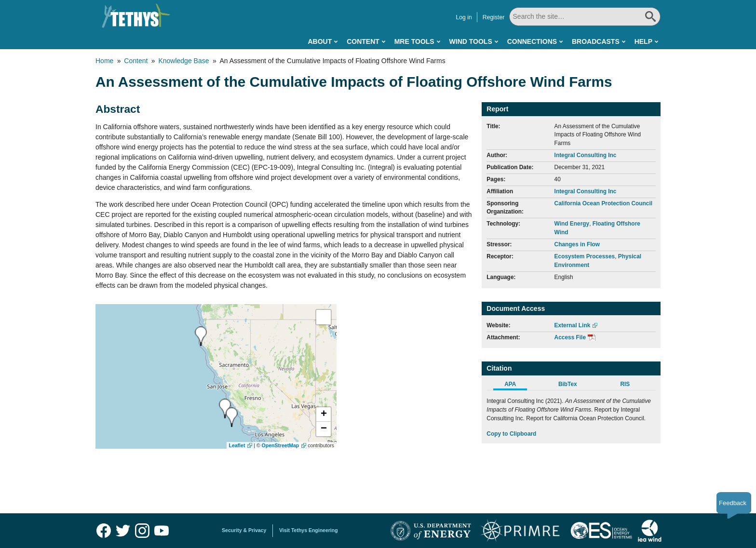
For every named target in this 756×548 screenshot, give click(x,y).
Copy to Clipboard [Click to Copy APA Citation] (511, 434)
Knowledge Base (183, 61)
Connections (532, 41)
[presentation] (232, 417)
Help (643, 41)
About (320, 41)
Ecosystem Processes (585, 256)
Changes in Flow (577, 244)
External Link (573, 325)
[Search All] (585, 17)
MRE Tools (414, 41)
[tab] (515, 386)
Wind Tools (471, 41)
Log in (464, 17)
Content (363, 41)
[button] (324, 414)
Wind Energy (572, 224)
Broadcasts (596, 41)
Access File (570, 337)
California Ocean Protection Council (604, 203)
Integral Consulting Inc (586, 155)
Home (104, 61)
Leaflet (237, 445)
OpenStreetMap (281, 445)
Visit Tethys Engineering (309, 530)
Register (494, 17)
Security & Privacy (244, 530)
